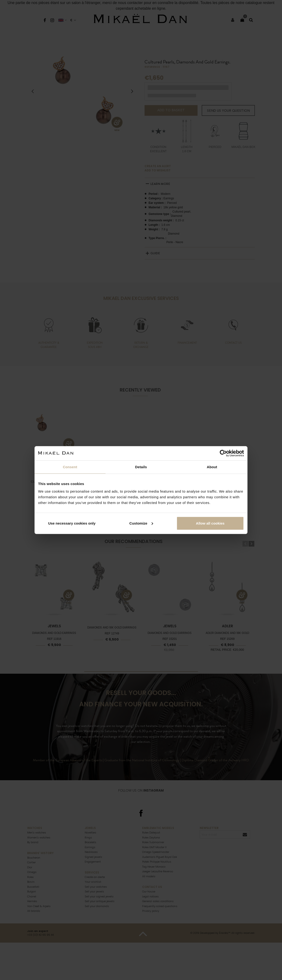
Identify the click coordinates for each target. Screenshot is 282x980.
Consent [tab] (70, 467)
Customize (141, 523)
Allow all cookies (210, 523)
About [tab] (212, 467)
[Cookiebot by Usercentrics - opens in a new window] (223, 453)
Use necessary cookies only (72, 523)
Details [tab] (141, 467)
